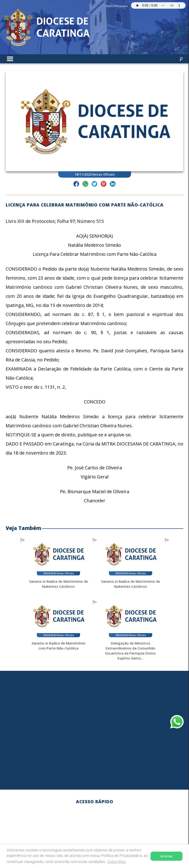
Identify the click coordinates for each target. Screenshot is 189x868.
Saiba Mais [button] (117, 862)
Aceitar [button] (167, 856)
